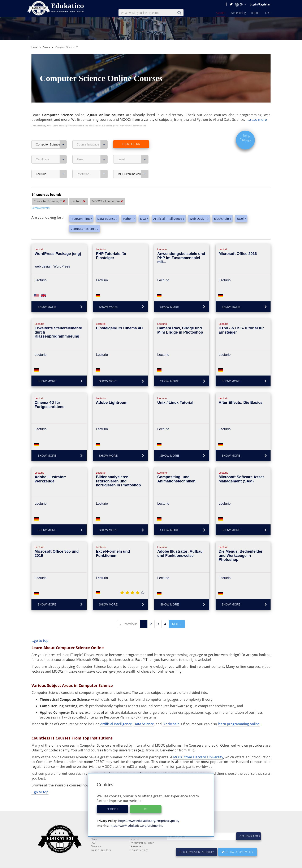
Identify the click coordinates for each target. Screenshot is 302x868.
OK (146, 809)
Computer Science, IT (51, 135)
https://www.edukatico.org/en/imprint (136, 826)
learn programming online (239, 714)
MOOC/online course (133, 164)
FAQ (268, 13)
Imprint (135, 839)
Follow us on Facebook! (197, 852)
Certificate (51, 149)
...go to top (40, 631)
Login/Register (260, 4)
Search (221, 13)
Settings (112, 809)
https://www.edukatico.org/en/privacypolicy (148, 821)
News (94, 839)
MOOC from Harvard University (198, 747)
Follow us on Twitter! (238, 852)
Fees (92, 149)
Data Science (144, 714)
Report (255, 13)
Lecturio (51, 164)
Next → (177, 614)
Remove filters (40, 198)
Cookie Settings (139, 850)
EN (241, 4)
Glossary (96, 847)
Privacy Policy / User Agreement (142, 845)
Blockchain (171, 714)
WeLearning (238, 13)
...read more (257, 110)
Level (133, 149)
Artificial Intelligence (116, 714)
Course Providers (101, 850)
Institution (92, 164)
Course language (92, 135)
